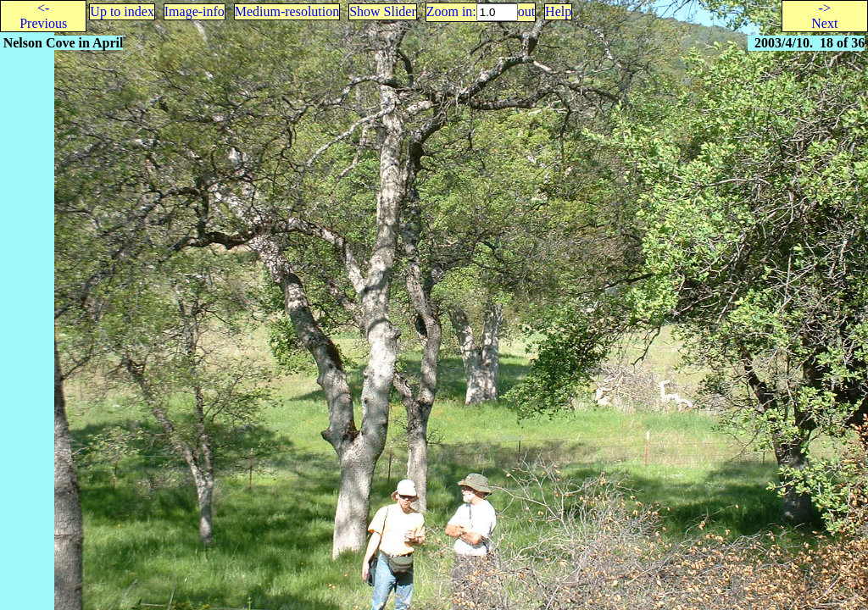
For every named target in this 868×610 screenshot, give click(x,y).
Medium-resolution (287, 11)
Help (558, 11)
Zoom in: (451, 11)
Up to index (122, 11)
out (526, 11)
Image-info (195, 11)
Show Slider (383, 11)
